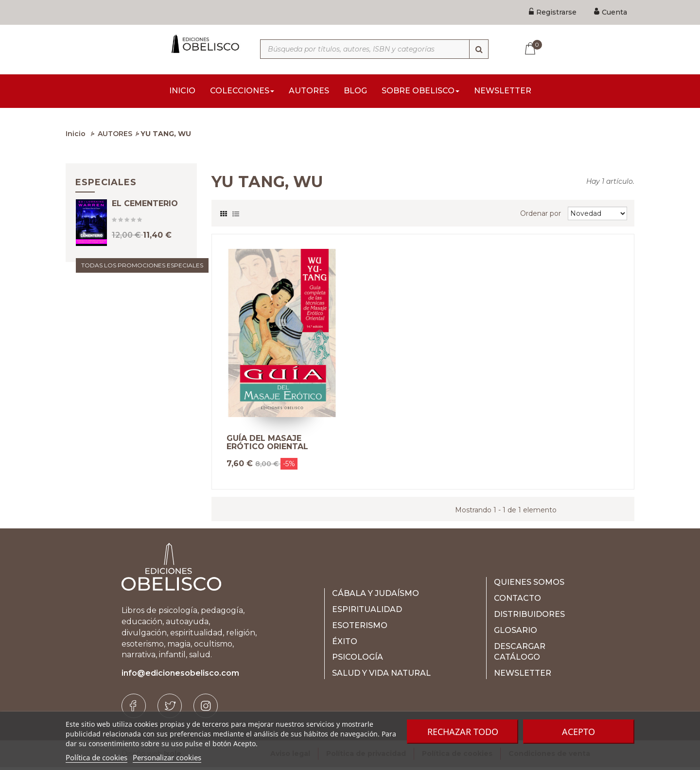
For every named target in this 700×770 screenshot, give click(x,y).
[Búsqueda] (479, 49)
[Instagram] (206, 709)
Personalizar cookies (167, 757)
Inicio (76, 137)
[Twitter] (170, 709)
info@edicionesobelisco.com (180, 676)
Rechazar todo (463, 732)
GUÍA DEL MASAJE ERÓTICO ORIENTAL (267, 446)
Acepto (578, 732)
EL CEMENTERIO (145, 215)
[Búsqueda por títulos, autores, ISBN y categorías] (374, 49)
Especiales (106, 185)
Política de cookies (96, 757)
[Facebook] (134, 709)
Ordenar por (541, 216)
